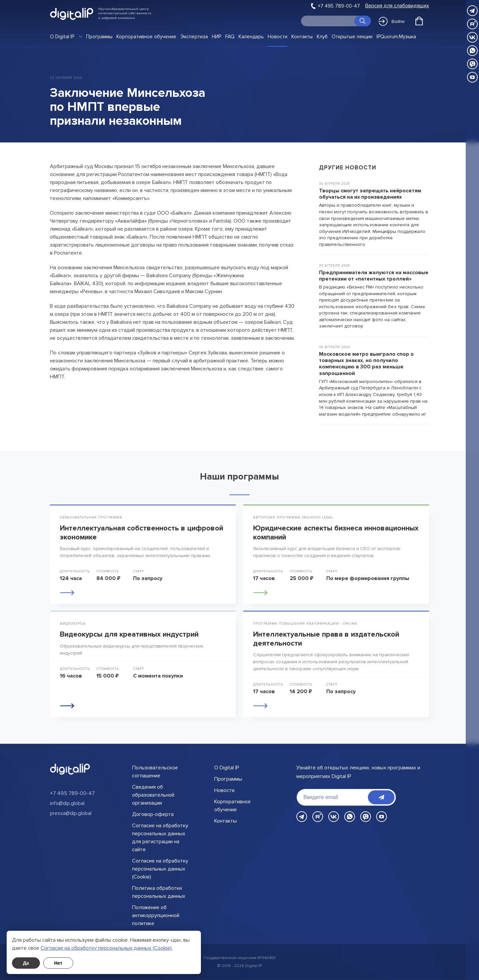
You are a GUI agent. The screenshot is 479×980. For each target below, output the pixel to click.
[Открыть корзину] (419, 21)
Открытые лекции (352, 37)
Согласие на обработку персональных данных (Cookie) (160, 869)
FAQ (230, 37)
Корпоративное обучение (146, 37)
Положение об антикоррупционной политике (156, 915)
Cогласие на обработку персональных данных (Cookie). (107, 948)
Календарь (251, 37)
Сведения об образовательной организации (153, 795)
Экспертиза (194, 37)
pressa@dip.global (71, 813)
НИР (217, 37)
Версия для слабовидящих (397, 6)
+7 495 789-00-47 (339, 6)
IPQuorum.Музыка (396, 37)
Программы (99, 37)
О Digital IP (62, 37)
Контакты (302, 37)
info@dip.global (67, 803)
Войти (391, 21)
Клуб (322, 37)
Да (26, 963)
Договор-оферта (153, 814)
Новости (278, 37)
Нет (58, 963)
